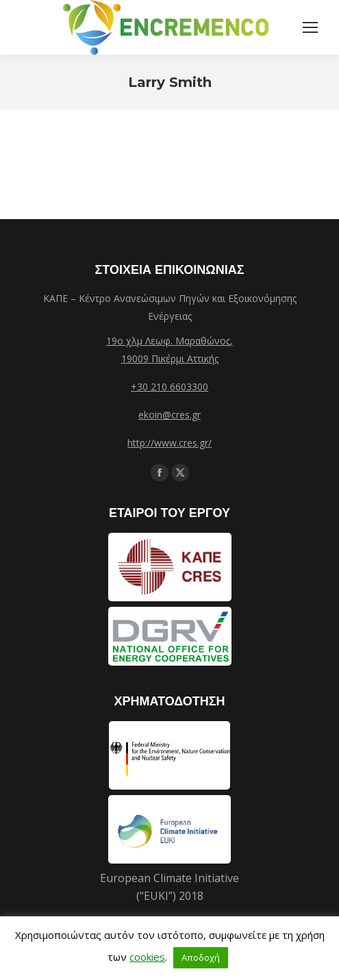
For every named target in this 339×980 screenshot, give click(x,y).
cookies (147, 957)
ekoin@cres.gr (169, 415)
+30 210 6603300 (169, 387)
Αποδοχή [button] (201, 957)
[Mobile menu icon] (310, 27)
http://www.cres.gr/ (169, 443)
